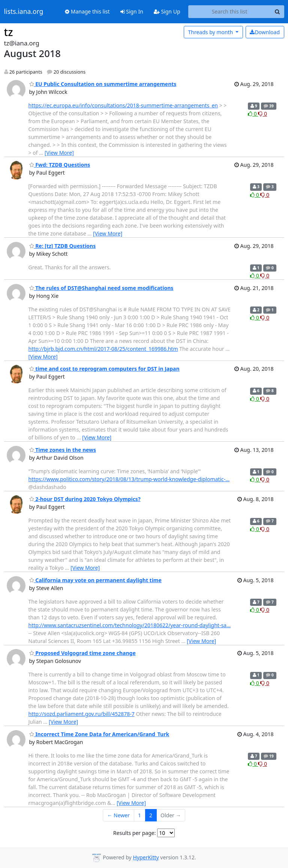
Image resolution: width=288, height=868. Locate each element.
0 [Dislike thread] (262, 114)
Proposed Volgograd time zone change (82, 653)
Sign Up (167, 11)
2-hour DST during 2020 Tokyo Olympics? (85, 499)
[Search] (277, 12)
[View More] (59, 153)
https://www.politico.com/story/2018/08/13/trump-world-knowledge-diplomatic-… (129, 479)
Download (265, 32)
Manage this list (87, 11)
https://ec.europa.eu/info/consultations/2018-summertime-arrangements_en (123, 105)
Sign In (132, 11)
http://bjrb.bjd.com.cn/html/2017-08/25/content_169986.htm (103, 349)
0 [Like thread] (253, 114)
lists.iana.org (24, 12)
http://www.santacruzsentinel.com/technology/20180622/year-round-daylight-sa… (130, 625)
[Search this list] (230, 12)
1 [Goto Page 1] (139, 815)
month (211, 32)
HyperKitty (146, 857)
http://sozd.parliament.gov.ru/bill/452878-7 (82, 714)
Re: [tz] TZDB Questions (63, 246)
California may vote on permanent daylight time (95, 580)
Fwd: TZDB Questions (60, 165)
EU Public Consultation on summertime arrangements (103, 84)
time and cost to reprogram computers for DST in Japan (104, 369)
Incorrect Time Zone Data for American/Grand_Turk (99, 734)
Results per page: (135, 833)
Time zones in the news (63, 450)
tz (9, 32)
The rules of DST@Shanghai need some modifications (101, 288)
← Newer (118, 815)
